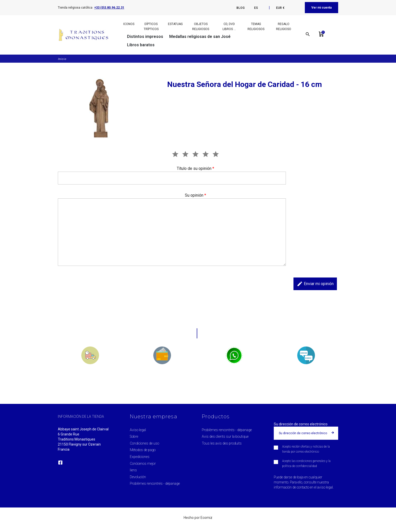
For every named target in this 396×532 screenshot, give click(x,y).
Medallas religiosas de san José (200, 37)
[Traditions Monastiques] (85, 35)
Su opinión (195, 195)
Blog (241, 8)
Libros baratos (141, 45)
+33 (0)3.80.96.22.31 (109, 8)
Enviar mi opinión (315, 284)
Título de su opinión (195, 168)
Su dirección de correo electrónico (301, 424)
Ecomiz (206, 518)
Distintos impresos (145, 37)
